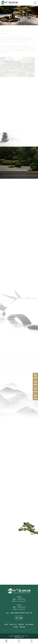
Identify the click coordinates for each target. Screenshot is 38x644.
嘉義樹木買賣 (24, 630)
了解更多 (25, 209)
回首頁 (6, 624)
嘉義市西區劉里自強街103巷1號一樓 (21, 613)
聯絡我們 (23, 627)
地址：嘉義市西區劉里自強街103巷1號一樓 (14, 551)
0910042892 (21, 599)
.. (29, 636)
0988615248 (21, 607)
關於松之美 (13, 624)
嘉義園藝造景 (31, 630)
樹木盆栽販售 (30, 624)
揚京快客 (17, 636)
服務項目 (21, 624)
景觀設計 (5, 630)
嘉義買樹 (23, 631)
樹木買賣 (11, 630)
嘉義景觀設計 (17, 630)
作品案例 (15, 627)
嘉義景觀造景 (16, 631)
